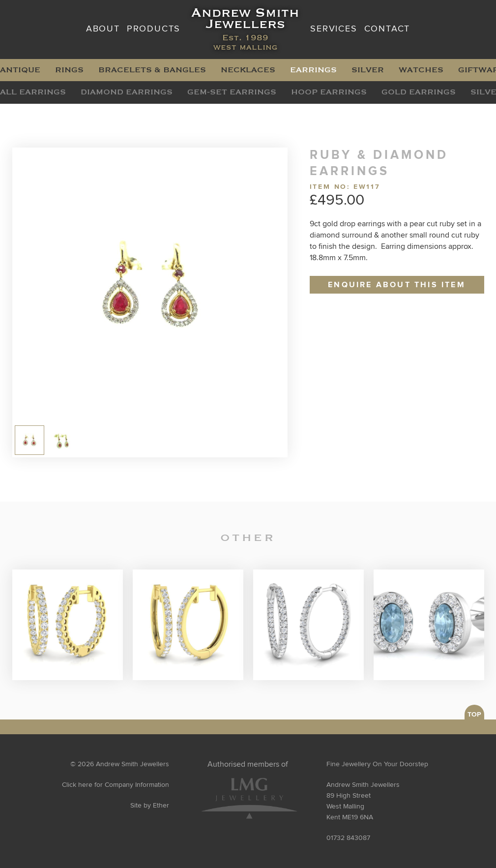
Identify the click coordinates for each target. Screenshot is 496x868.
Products (154, 29)
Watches (421, 70)
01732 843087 (348, 838)
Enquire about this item (397, 285)
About (103, 29)
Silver (368, 70)
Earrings (313, 70)
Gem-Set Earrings (232, 92)
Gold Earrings (419, 92)
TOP (474, 715)
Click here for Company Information (116, 785)
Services (334, 29)
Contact (387, 29)
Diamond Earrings (127, 92)
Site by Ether (150, 806)
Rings (69, 70)
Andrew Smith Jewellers (245, 30)
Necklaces (248, 70)
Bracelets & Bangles (152, 70)
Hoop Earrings (329, 92)
